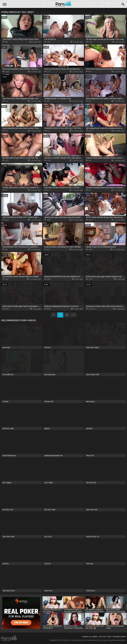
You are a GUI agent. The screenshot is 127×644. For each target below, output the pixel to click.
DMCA (95, 637)
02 (67, 315)
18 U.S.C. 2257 (105, 637)
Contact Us (86, 637)
